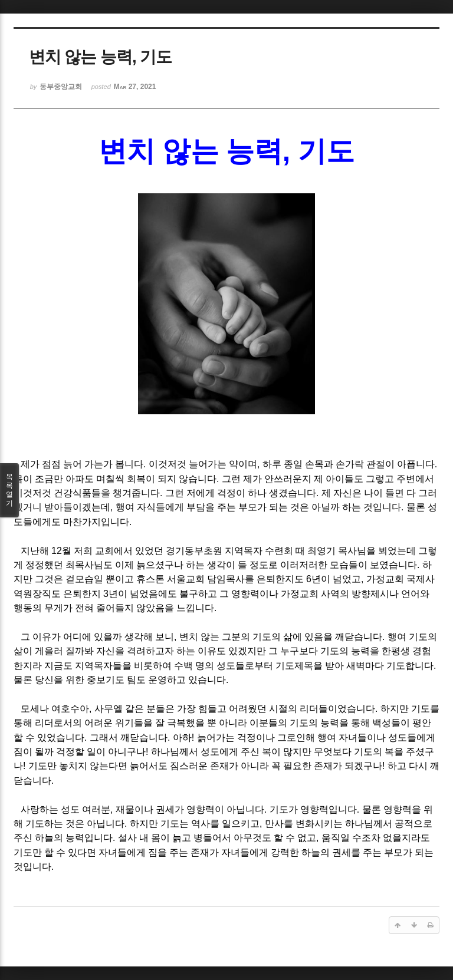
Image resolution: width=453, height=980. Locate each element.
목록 (9, 490)
